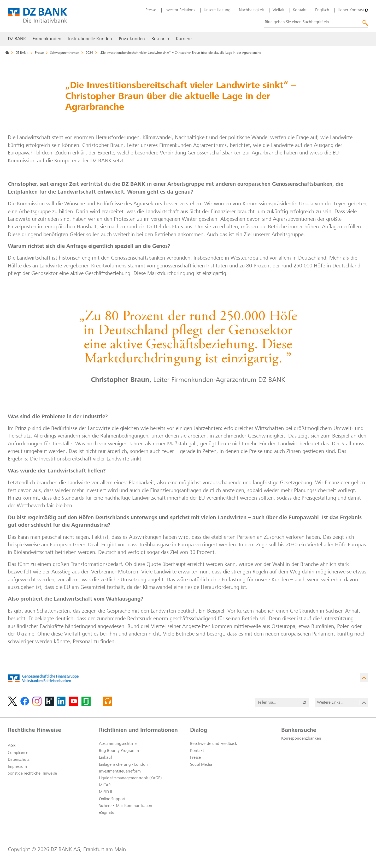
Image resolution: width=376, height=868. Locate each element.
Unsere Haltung (217, 10)
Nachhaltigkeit (251, 10)
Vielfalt (278, 10)
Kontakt (300, 10)
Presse (151, 10)
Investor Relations (180, 10)
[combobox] (316, 22)
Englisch (322, 10)
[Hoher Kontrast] (353, 10)
